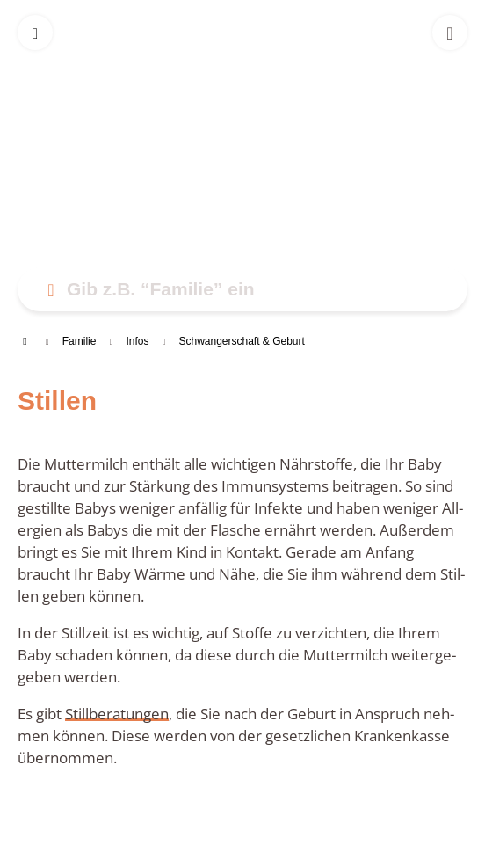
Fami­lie (80, 341)
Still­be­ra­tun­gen (117, 714)
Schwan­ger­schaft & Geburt (241, 341)
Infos (137, 341)
